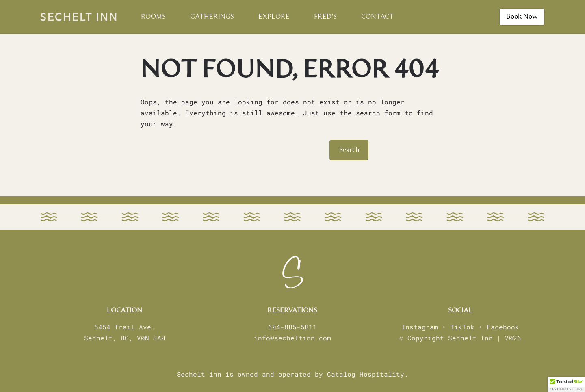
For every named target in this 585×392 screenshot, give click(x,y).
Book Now (522, 17)
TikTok (462, 327)
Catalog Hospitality (366, 374)
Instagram (420, 327)
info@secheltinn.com (292, 338)
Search (349, 150)
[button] (566, 384)
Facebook (503, 327)
